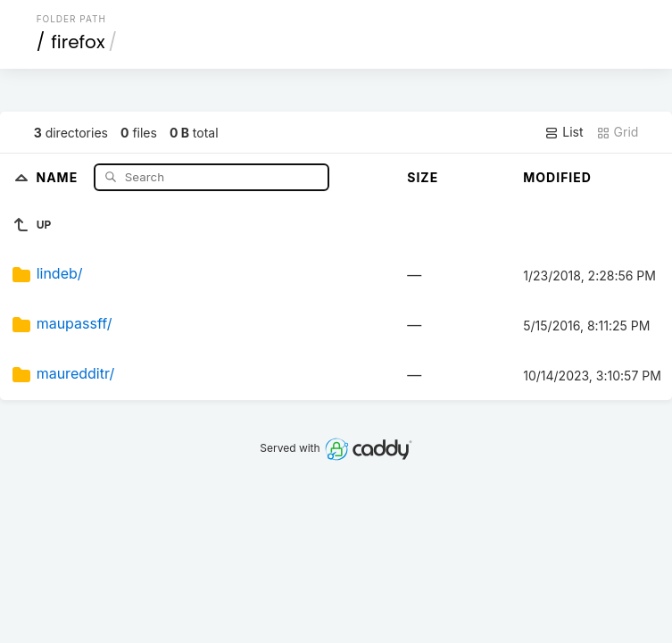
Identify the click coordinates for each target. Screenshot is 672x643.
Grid (618, 132)
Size (423, 177)
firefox (78, 42)
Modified (557, 177)
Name (58, 176)
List (564, 132)
